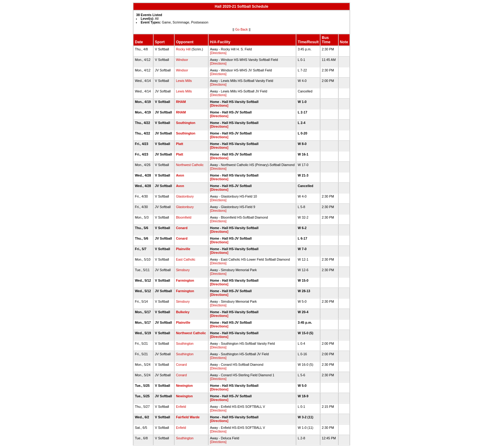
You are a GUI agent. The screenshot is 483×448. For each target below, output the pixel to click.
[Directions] (218, 53)
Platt (179, 144)
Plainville (183, 249)
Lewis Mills (184, 81)
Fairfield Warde (188, 417)
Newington (184, 386)
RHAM (181, 102)
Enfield (181, 407)
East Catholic (186, 259)
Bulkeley (183, 312)
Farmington (185, 280)
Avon (180, 175)
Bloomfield (184, 217)
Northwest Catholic (190, 165)
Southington (186, 123)
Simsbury (183, 270)
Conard (182, 228)
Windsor (182, 60)
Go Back (241, 29)
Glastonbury (185, 196)
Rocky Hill (183, 49)
